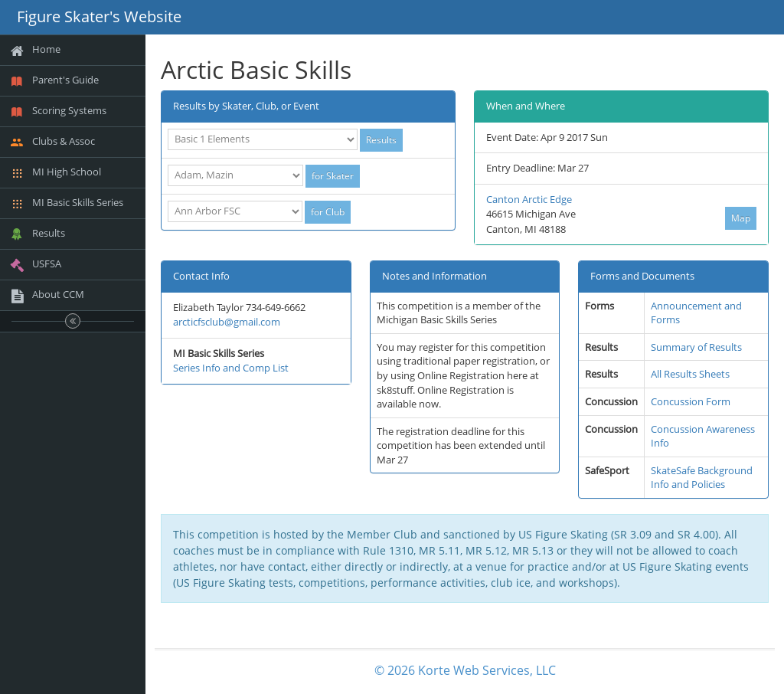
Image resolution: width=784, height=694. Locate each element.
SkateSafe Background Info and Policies (702, 478)
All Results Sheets (690, 374)
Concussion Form (691, 401)
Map (741, 218)
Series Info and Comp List (231, 368)
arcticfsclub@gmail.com (227, 322)
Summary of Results (696, 347)
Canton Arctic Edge (529, 199)
